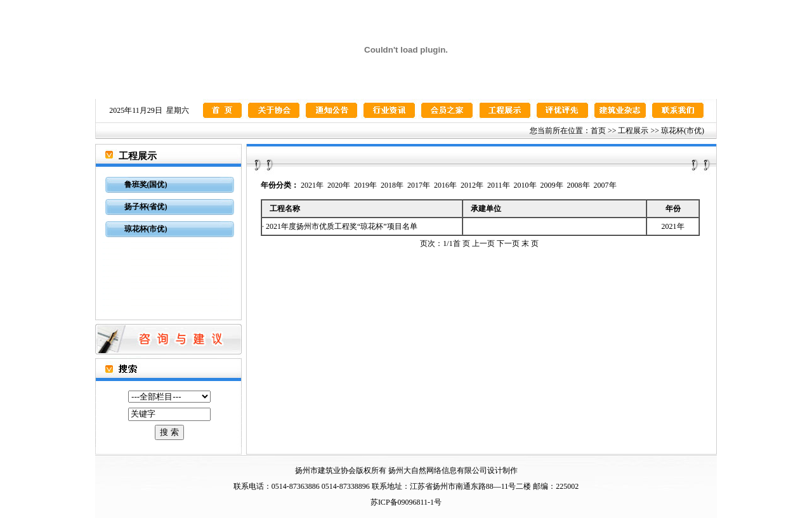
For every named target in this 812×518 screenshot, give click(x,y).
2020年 (339, 185)
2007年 (605, 185)
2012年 (472, 185)
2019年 (365, 185)
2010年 (525, 185)
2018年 (392, 185)
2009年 (552, 185)
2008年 (579, 185)
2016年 (445, 185)
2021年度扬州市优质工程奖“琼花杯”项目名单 (342, 226)
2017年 (419, 185)
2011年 (499, 185)
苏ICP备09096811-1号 (406, 502)
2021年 (312, 185)
